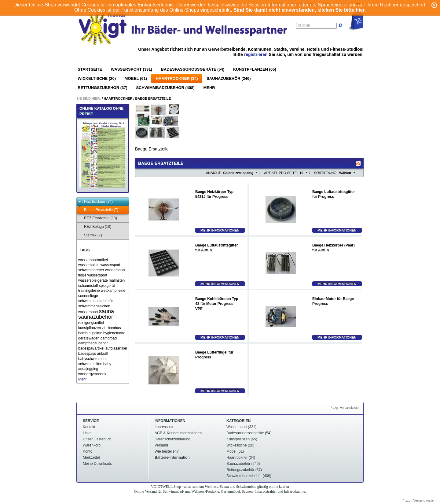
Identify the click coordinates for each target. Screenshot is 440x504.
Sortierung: (326, 173)
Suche (304, 26)
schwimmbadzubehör (95, 301)
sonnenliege (88, 296)
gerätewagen (89, 338)
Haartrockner (118, 98)
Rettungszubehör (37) (103, 88)
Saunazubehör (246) (229, 78)
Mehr (209, 88)
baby (107, 364)
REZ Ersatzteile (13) (98, 218)
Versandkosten (424, 500)
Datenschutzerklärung (172, 439)
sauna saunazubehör (96, 314)
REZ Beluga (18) (95, 227)
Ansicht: (214, 173)
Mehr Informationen (220, 230)
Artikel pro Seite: (281, 173)
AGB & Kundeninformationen (178, 433)
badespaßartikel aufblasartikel (103, 348)
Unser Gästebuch (97, 439)
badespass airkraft (93, 354)
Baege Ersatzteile (153, 98)
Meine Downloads (97, 464)
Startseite (90, 69)
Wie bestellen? (167, 451)
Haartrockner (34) (177, 78)
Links (87, 433)
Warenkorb (92, 445)
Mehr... (84, 379)
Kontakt (89, 427)
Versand (161, 445)
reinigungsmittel (91, 323)
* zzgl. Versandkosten (346, 408)
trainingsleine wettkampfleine (102, 291)
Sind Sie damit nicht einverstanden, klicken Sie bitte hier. (300, 10)
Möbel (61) (136, 78)
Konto (88, 451)
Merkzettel (91, 458)
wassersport (97, 275)
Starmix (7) (90, 235)
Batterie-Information (172, 458)
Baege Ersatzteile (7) (98, 210)
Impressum (164, 427)
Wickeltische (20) (97, 78)
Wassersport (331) (132, 69)
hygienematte (114, 333)
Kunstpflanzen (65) (255, 69)
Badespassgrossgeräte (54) (193, 69)
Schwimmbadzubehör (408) (165, 88)
